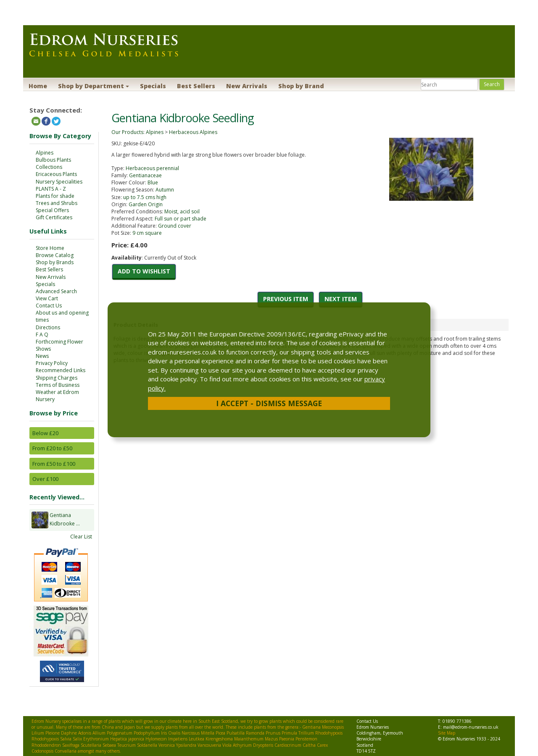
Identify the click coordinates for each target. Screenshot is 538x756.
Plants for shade (55, 196)
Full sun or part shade (181, 219)
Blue (153, 182)
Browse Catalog (55, 255)
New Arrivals (247, 86)
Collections (49, 167)
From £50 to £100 (54, 464)
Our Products (127, 132)
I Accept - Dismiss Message (269, 403)
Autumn (165, 190)
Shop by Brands (55, 262)
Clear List (81, 537)
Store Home (50, 248)
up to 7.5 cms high (145, 197)
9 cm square (147, 233)
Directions (48, 327)
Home (38, 86)
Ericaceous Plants (56, 174)
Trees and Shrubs (57, 203)
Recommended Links (61, 370)
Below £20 (45, 433)
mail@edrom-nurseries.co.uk (471, 727)
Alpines (45, 153)
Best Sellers (196, 86)
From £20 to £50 (52, 448)
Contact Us (49, 306)
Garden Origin (146, 204)
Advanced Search (56, 291)
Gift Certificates (54, 217)
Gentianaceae (145, 175)
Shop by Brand (301, 86)
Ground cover (175, 226)
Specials (153, 86)
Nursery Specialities (59, 182)
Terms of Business (58, 385)
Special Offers (52, 210)
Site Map (447, 733)
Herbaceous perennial (152, 168)
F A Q (42, 335)
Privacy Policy (52, 363)
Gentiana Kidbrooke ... (65, 520)
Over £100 (45, 479)
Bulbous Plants (53, 160)
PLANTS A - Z (51, 189)
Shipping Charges (57, 378)
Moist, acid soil (182, 211)
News (42, 356)
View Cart (47, 298)
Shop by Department (94, 86)
